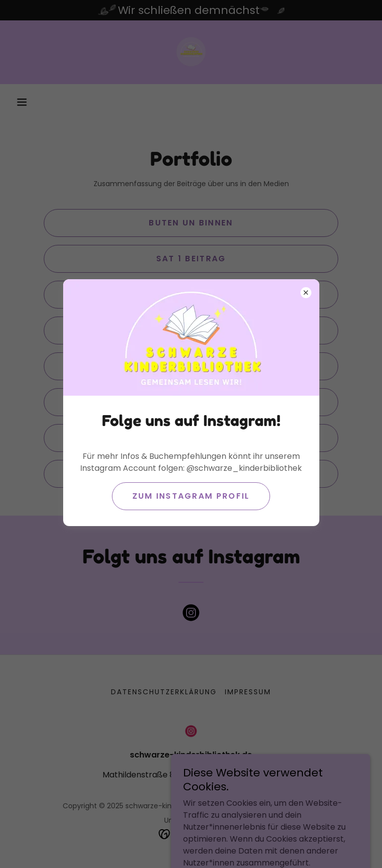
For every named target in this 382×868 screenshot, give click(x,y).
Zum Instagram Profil (191, 496)
